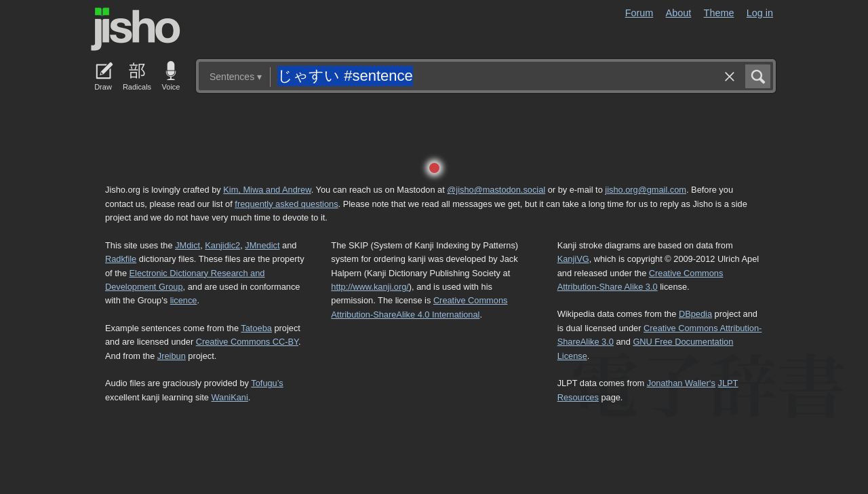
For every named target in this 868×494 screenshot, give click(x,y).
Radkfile (121, 259)
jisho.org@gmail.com (646, 190)
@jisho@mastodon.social (496, 190)
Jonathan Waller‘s (681, 383)
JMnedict (262, 245)
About (679, 13)
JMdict (188, 245)
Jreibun (172, 356)
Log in (760, 13)
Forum (639, 13)
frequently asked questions (286, 204)
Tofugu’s (267, 383)
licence (184, 300)
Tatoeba (256, 328)
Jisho (136, 29)
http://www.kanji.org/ (370, 287)
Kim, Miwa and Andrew (267, 190)
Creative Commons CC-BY (247, 342)
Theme (719, 13)
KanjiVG (573, 259)
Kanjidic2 (222, 245)
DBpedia (695, 314)
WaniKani (230, 397)
